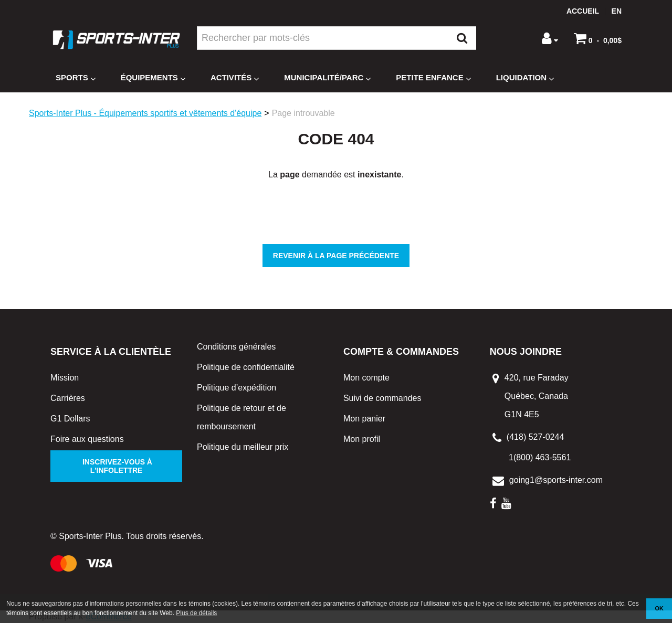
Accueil (583, 11)
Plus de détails (196, 613)
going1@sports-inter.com (556, 480)
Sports (76, 78)
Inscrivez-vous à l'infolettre (116, 466)
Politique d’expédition (237, 388)
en (617, 11)
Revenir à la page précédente (336, 256)
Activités (235, 78)
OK (659, 608)
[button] (598, 38)
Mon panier (364, 419)
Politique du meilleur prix (243, 447)
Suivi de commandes (382, 398)
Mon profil (362, 439)
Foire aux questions (87, 439)
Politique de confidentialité (246, 367)
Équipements (153, 78)
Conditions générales (236, 347)
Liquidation (525, 78)
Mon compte (366, 378)
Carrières (68, 398)
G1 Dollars (70, 419)
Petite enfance (433, 78)
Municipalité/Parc (327, 78)
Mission (65, 378)
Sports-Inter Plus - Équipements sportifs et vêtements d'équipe (145, 113)
